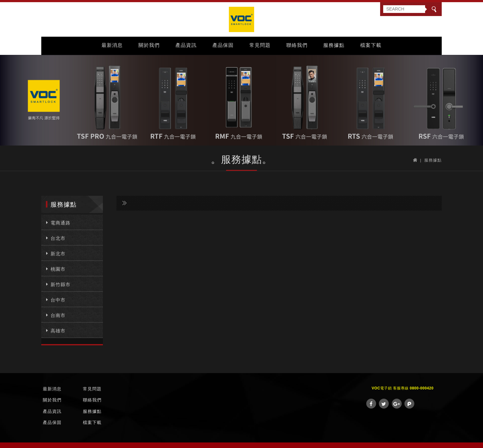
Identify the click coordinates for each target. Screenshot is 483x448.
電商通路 (57, 222)
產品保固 (223, 45)
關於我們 (149, 45)
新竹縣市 (57, 284)
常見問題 (260, 45)
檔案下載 (371, 45)
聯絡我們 (297, 45)
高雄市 (55, 330)
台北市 (55, 238)
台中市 (55, 299)
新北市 (55, 253)
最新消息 (112, 45)
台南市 (55, 315)
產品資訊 (186, 45)
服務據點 (334, 45)
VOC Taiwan (241, 19)
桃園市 (55, 269)
